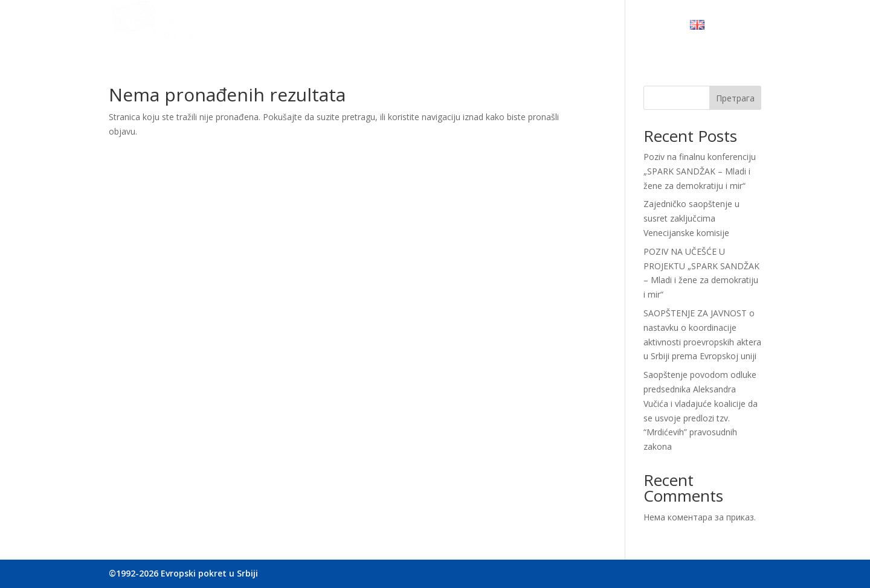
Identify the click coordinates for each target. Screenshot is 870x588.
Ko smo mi (345, 27)
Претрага (735, 98)
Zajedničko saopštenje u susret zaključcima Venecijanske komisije (691, 218)
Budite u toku (554, 27)
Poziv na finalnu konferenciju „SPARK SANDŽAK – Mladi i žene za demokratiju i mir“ (700, 171)
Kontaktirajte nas (636, 27)
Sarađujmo (486, 27)
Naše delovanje (415, 27)
